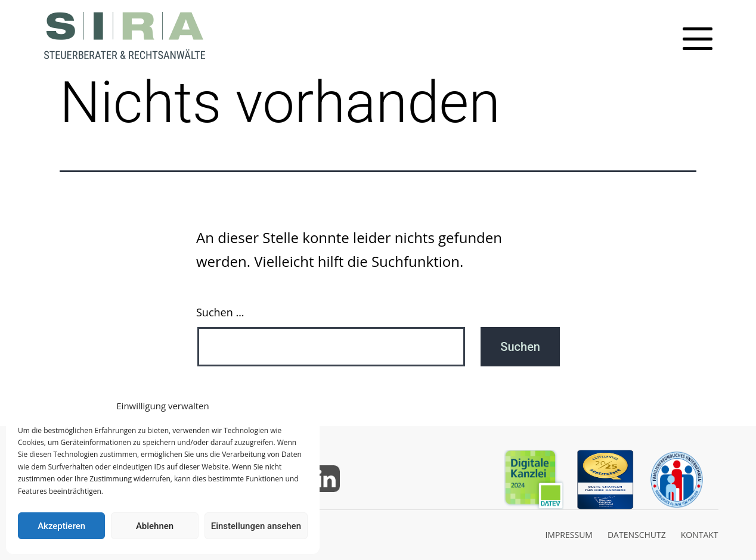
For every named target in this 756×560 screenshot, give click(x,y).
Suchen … (220, 312)
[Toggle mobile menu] (698, 39)
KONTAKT (700, 535)
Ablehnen (155, 526)
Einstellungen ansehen (256, 526)
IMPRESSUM (569, 535)
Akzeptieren (61, 526)
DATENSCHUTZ (637, 535)
